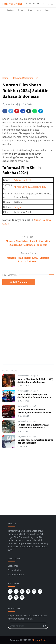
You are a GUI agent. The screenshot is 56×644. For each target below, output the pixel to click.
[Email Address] (25, 626)
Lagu (39, 10)
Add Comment (19, 282)
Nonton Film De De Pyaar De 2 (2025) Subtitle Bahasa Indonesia (34, 396)
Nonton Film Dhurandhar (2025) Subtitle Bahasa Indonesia (34, 426)
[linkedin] (22, 591)
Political (26, 180)
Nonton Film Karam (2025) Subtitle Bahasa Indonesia (35, 441)
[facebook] (26, 4)
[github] (22, 597)
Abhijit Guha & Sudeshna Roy (30, 187)
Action (17, 180)
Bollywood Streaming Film (28, 376)
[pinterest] (28, 591)
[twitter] (38, 4)
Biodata (10, 10)
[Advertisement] (28, 45)
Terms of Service (16, 575)
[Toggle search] (48, 4)
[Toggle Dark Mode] (43, 4)
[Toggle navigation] (52, 4)
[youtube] (34, 591)
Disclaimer (13, 566)
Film (47, 10)
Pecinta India (12, 4)
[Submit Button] (45, 626)
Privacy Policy (14, 570)
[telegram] (34, 4)
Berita (21, 10)
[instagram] (30, 4)
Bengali (18, 207)
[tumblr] (16, 591)
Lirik (30, 10)
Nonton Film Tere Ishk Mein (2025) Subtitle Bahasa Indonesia (35, 381)
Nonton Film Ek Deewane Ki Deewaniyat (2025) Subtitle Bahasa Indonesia (35, 412)
